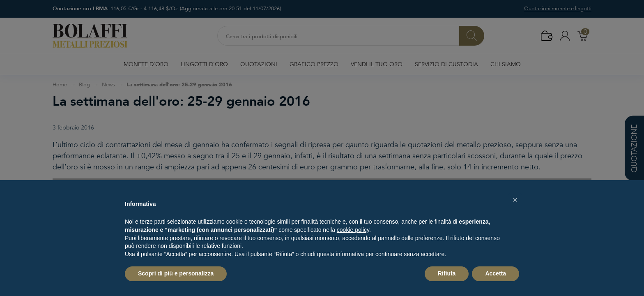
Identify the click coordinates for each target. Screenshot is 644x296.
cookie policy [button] (353, 230)
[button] (515, 200)
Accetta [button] (496, 273)
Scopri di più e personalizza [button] (176, 273)
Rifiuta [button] (447, 273)
